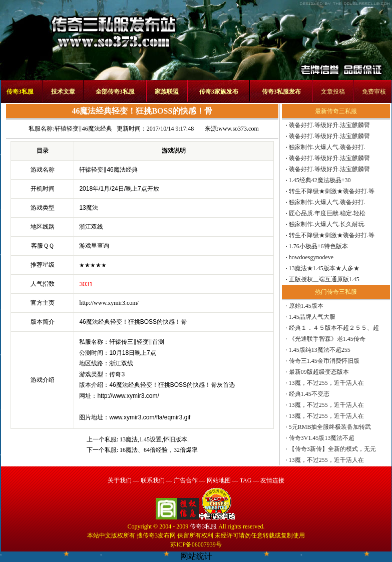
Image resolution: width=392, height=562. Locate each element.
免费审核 (374, 92)
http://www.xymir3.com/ (109, 303)
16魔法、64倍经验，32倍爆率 (159, 450)
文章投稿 (333, 92)
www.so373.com (239, 129)
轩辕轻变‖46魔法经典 (83, 129)
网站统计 (196, 556)
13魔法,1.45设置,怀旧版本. (154, 439)
